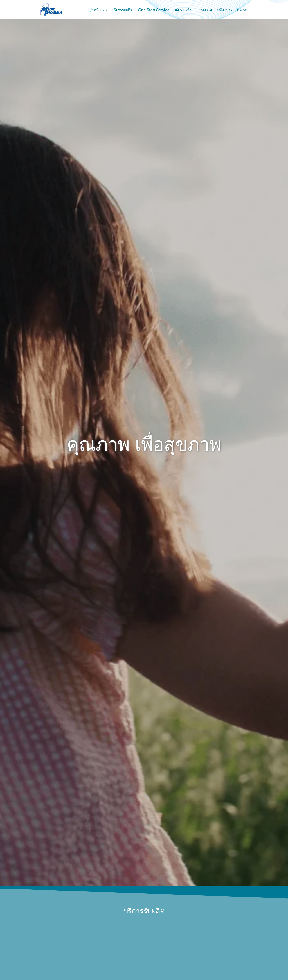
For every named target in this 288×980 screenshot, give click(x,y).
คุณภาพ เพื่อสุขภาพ (144, 445)
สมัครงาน (224, 10)
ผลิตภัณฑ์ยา (184, 10)
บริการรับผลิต (122, 10)
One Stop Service (154, 10)
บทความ (205, 10)
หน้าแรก (97, 10)
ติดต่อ (242, 10)
